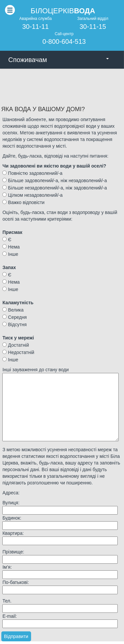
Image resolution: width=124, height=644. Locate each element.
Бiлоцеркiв (63, 11)
